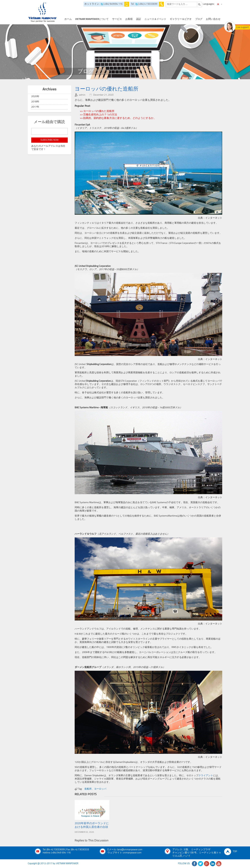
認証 (139, 19)
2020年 (35, 97)
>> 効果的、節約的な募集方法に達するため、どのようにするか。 (118, 118)
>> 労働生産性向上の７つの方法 (98, 115)
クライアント (206, 776)
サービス (117, 19)
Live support (243, 27)
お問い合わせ (213, 19)
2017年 (35, 107)
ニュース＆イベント (155, 19)
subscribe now (49, 140)
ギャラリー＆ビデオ (181, 19)
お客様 (129, 19)
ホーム (68, 19)
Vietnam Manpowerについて (92, 19)
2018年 (35, 102)
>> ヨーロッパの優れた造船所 (97, 111)
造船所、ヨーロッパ (95, 789)
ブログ (199, 19)
